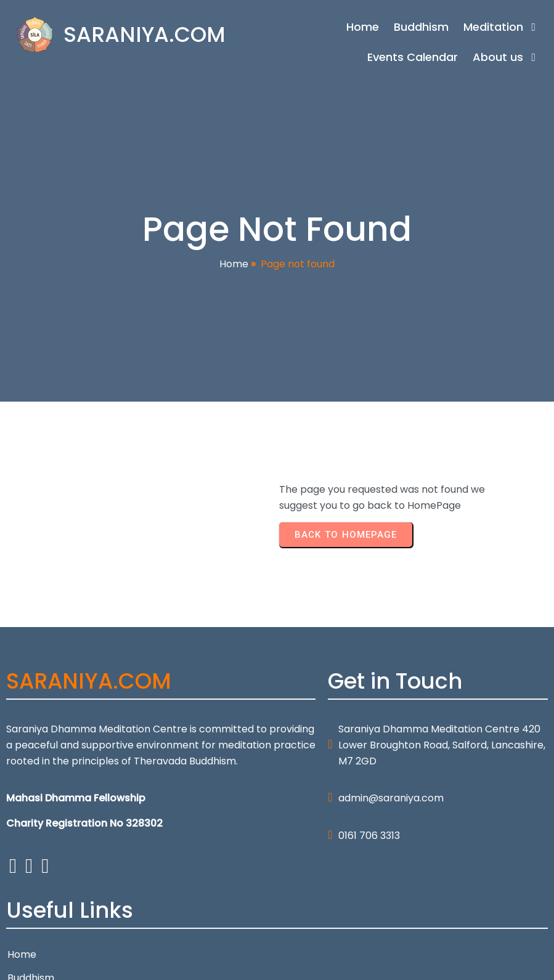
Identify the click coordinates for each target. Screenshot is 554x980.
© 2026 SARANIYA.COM (61, 962)
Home (234, 270)
